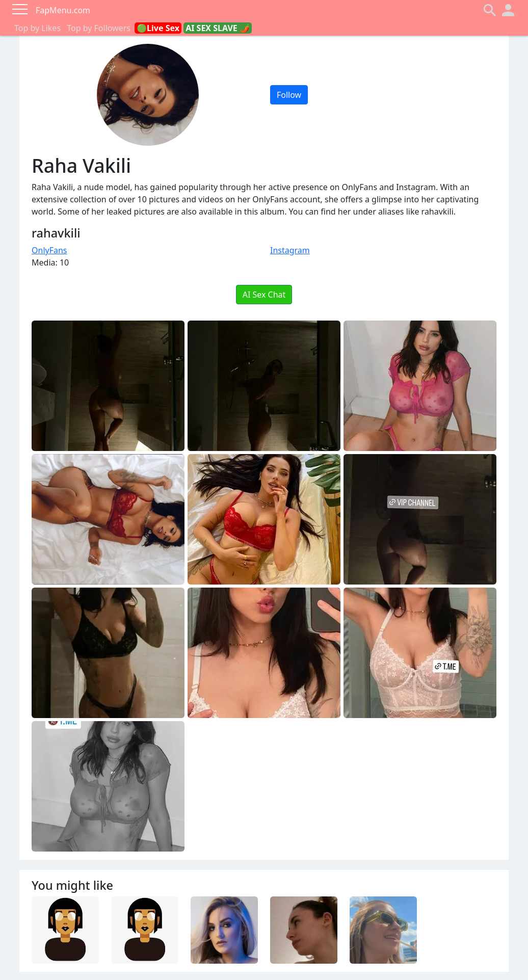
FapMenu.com (63, 10)
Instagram (290, 250)
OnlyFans (49, 250)
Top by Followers (99, 28)
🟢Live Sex (158, 28)
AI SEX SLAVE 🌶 (218, 28)
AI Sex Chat (264, 295)
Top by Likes (37, 28)
